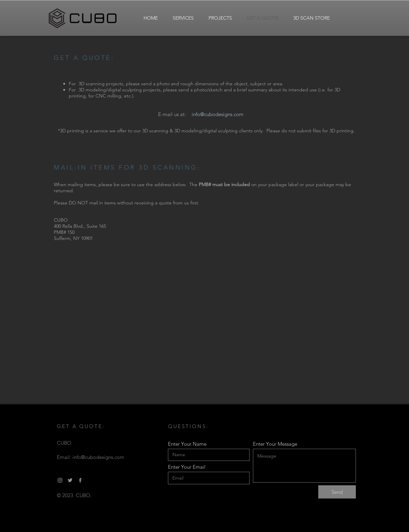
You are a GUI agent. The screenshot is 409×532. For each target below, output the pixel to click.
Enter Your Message (275, 444)
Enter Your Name (187, 444)
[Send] (337, 492)
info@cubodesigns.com (98, 457)
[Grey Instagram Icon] (60, 480)
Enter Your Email (187, 467)
